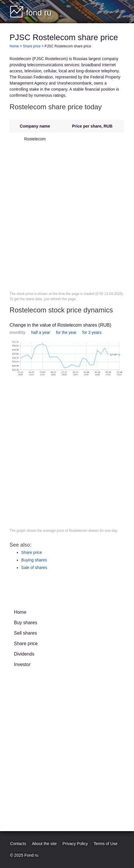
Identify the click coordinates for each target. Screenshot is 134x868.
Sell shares (25, 633)
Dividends (24, 654)
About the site (44, 844)
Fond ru (31, 855)
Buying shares (34, 560)
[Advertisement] (67, 218)
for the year (66, 332)
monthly (17, 332)
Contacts (18, 844)
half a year (41, 332)
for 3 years (92, 332)
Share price (32, 552)
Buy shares (26, 623)
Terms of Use (106, 844)
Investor (22, 664)
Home (20, 612)
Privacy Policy (75, 844)
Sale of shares (34, 568)
